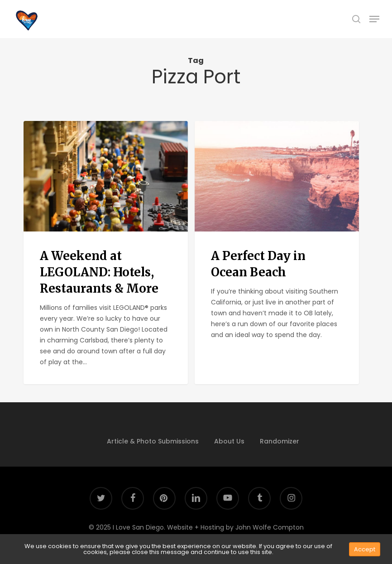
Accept (365, 549)
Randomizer (280, 441)
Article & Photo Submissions (153, 441)
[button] (374, 19)
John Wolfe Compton (270, 527)
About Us (229, 441)
